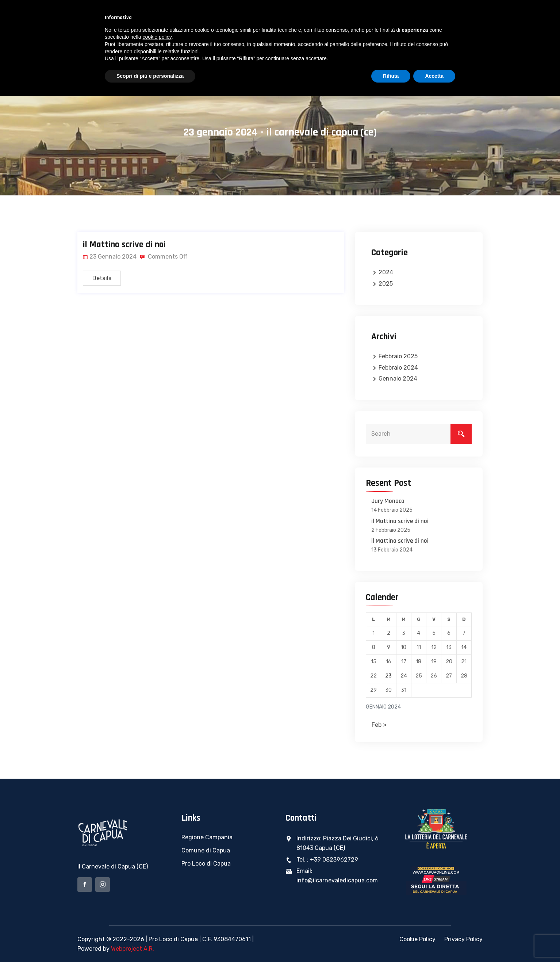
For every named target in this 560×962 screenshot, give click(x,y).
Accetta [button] (434, 76)
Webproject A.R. (133, 949)
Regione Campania (207, 837)
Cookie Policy (417, 939)
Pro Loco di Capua (206, 864)
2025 (386, 284)
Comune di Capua (206, 850)
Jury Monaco (388, 501)
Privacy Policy (463, 939)
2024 (386, 272)
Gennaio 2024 (398, 379)
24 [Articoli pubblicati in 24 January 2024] (404, 676)
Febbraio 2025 (398, 356)
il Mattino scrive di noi (124, 245)
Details (102, 278)
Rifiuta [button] (391, 76)
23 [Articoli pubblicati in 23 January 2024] (388, 676)
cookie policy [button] (157, 37)
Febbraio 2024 (398, 368)
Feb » (379, 725)
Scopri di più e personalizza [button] (150, 76)
